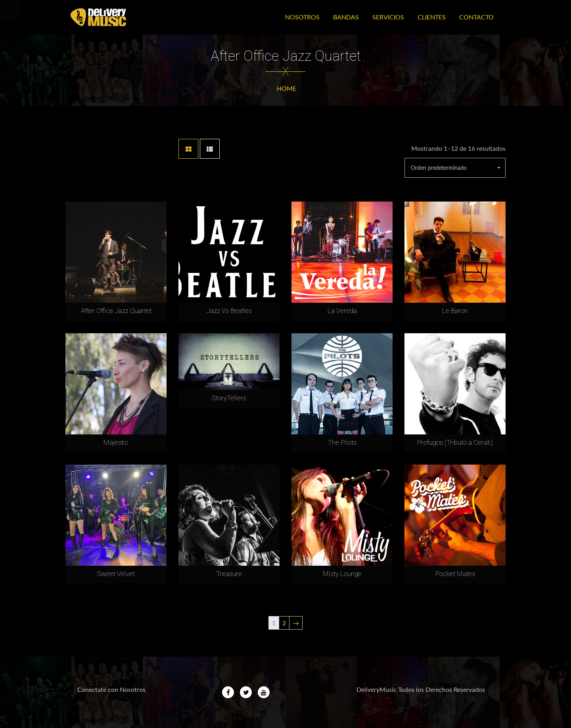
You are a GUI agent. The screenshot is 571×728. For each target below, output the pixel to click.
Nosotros (302, 17)
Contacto (476, 17)
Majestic (116, 442)
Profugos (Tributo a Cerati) (455, 442)
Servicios (388, 17)
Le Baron (455, 311)
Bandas (346, 17)
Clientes (432, 17)
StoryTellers (229, 398)
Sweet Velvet (116, 574)
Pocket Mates (455, 574)
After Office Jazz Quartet (116, 311)
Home (286, 88)
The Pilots (342, 442)
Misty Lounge (342, 574)
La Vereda (342, 311)
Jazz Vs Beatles (229, 311)
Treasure (229, 574)
